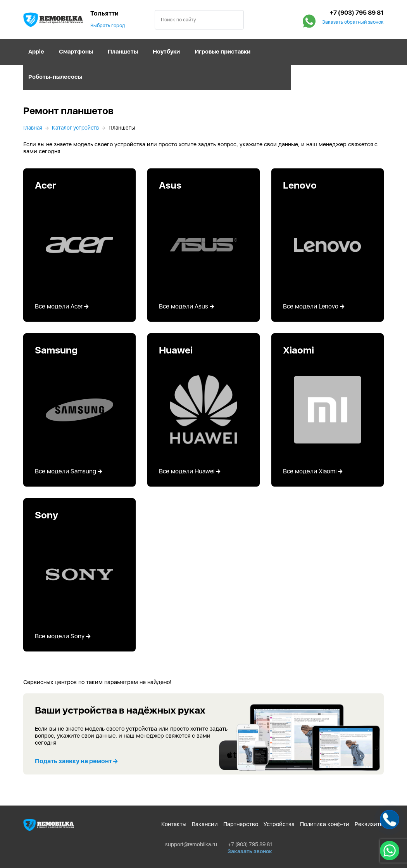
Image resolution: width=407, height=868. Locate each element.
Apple (36, 52)
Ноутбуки (166, 52)
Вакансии (205, 824)
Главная (33, 128)
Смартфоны (76, 52)
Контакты (174, 824)
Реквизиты (369, 824)
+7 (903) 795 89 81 (357, 13)
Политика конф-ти (325, 824)
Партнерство (241, 824)
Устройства (279, 824)
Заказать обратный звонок (353, 22)
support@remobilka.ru (191, 844)
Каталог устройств (75, 128)
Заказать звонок (250, 851)
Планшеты (123, 52)
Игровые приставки (222, 52)
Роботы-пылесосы (55, 77)
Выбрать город (108, 25)
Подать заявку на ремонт (76, 761)
